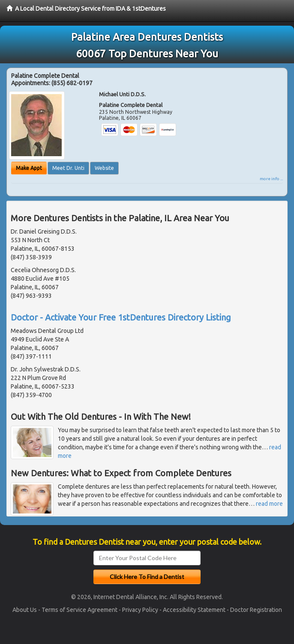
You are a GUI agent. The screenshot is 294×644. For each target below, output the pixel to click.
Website (104, 168)
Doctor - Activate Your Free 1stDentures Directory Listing (121, 317)
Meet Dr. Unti (68, 168)
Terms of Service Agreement (79, 610)
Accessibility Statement (194, 610)
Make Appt (29, 168)
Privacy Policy (140, 610)
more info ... (271, 179)
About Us (25, 610)
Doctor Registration (256, 610)
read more (269, 504)
